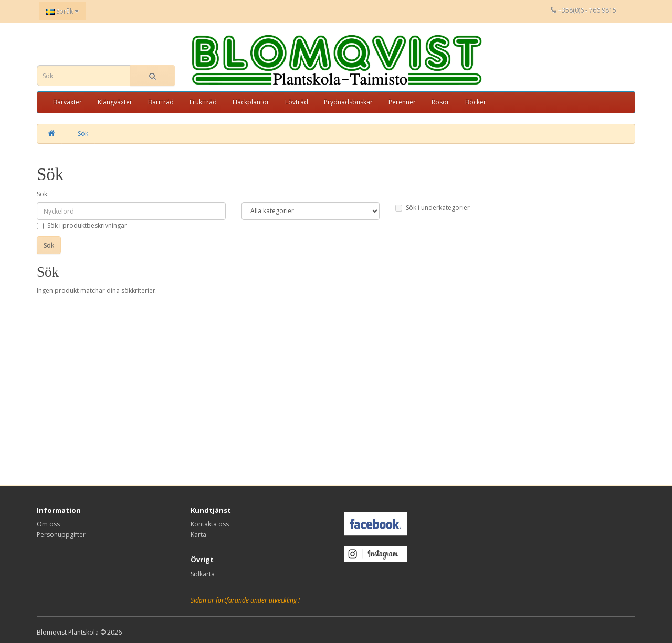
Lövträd (297, 102)
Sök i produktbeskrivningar (82, 225)
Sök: (43, 194)
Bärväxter (67, 102)
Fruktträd (203, 102)
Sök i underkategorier (433, 208)
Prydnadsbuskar (348, 102)
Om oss (48, 524)
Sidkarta (203, 574)
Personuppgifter (61, 535)
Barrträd (161, 102)
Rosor (440, 102)
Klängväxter (115, 102)
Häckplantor (251, 102)
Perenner (402, 102)
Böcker (476, 102)
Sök (83, 134)
